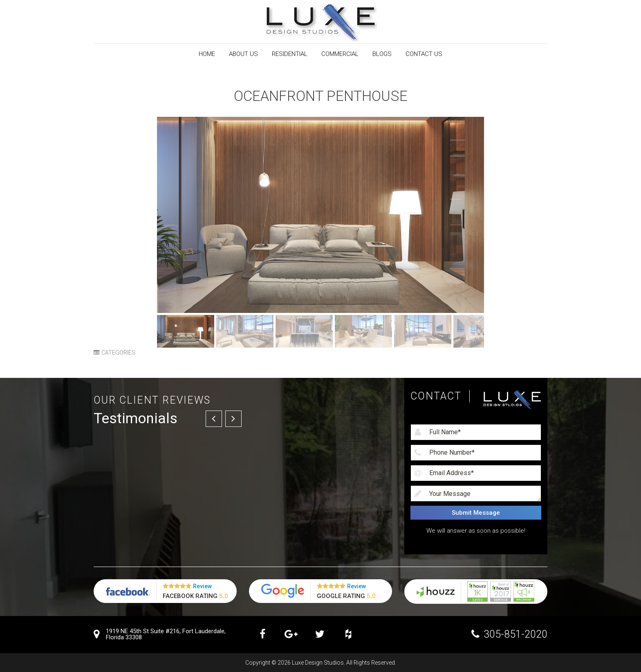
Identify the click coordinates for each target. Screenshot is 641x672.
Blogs (382, 54)
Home (207, 54)
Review (202, 586)
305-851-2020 (515, 634)
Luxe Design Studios (318, 663)
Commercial (340, 54)
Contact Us (424, 54)
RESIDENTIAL (290, 54)
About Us (243, 54)
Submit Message (476, 513)
